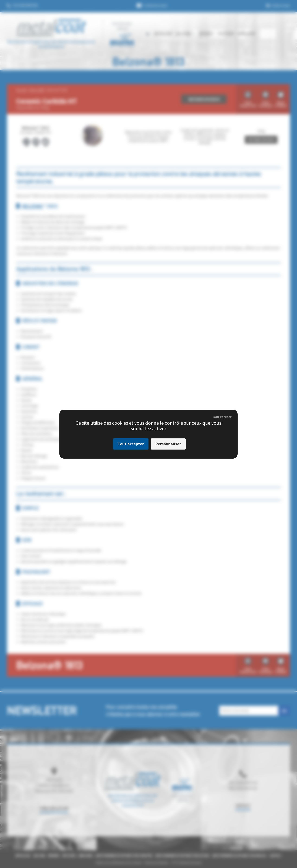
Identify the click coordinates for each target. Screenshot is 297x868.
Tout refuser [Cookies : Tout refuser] (222, 417)
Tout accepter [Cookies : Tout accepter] (131, 444)
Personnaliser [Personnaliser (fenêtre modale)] (168, 444)
